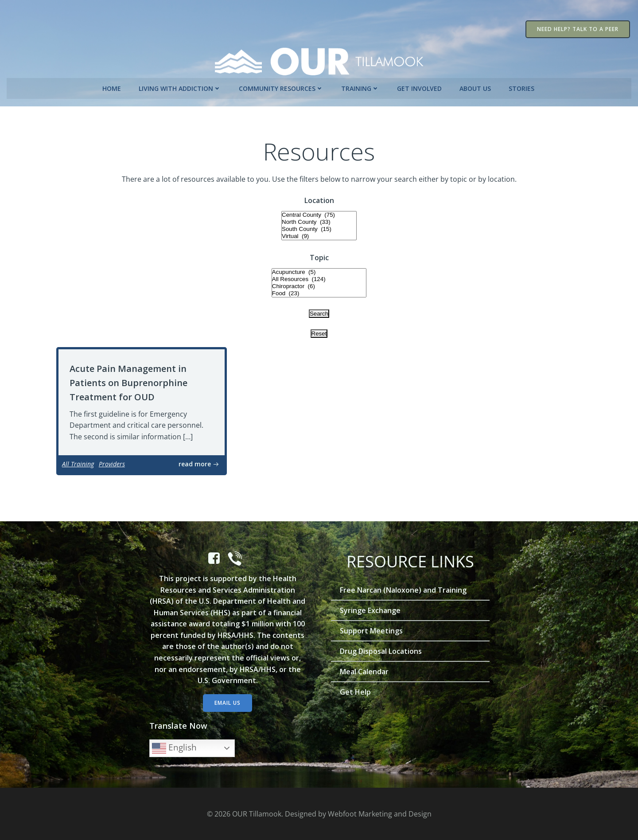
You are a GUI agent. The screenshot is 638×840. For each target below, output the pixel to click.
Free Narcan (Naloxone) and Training (405, 589)
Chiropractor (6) (319, 284)
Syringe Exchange (372, 609)
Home (113, 86)
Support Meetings (373, 629)
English (176, 747)
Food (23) (319, 291)
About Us (476, 86)
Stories (522, 86)
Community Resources (282, 86)
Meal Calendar (366, 670)
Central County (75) (319, 213)
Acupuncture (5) (319, 270)
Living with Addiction (181, 86)
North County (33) (319, 220)
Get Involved (420, 86)
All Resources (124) (319, 277)
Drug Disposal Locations (382, 650)
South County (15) (319, 227)
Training (361, 86)
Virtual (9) (319, 234)
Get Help (357, 691)
